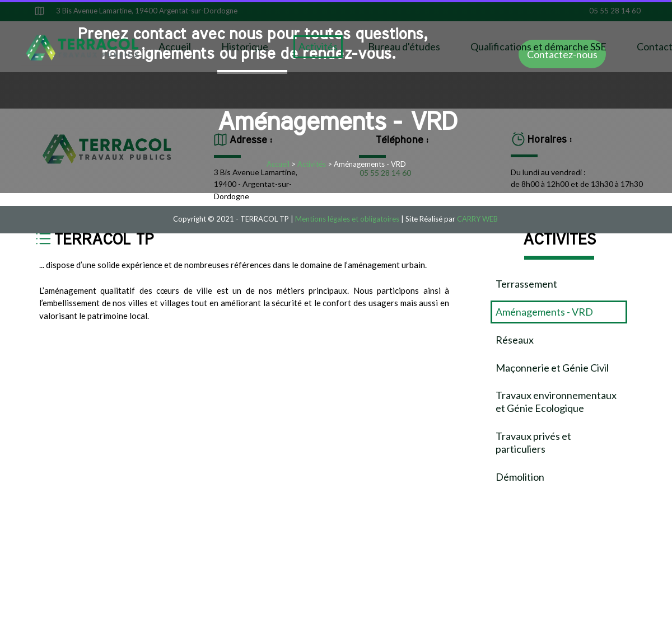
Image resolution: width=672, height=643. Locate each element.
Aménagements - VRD (544, 312)
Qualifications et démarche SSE (538, 46)
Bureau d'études (404, 46)
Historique (245, 46)
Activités (318, 46)
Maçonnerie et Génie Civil (552, 368)
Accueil (175, 46)
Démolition (520, 477)
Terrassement (526, 284)
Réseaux (515, 340)
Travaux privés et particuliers (533, 442)
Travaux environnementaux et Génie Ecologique (556, 402)
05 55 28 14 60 (615, 11)
